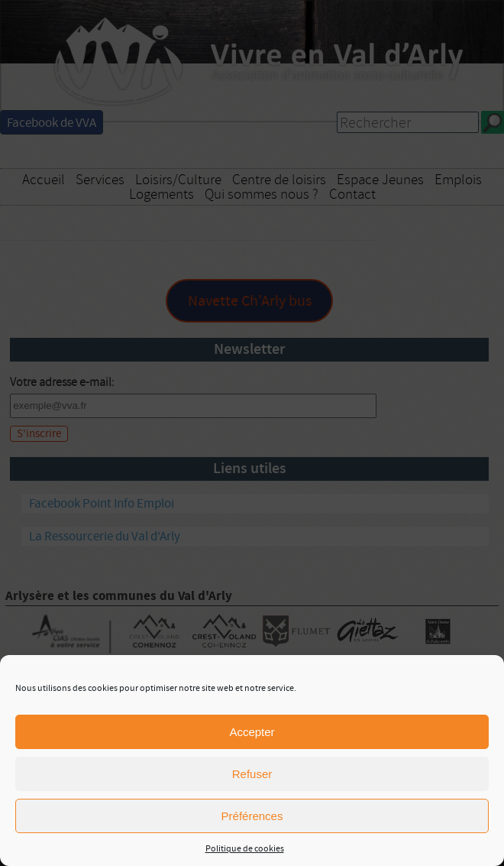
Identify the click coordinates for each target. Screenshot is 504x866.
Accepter (252, 732)
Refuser (252, 774)
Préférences (252, 816)
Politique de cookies (245, 849)
